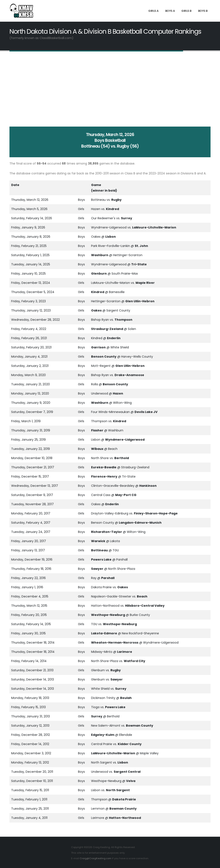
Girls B (186, 11)
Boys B (203, 11)
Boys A (170, 11)
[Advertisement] (110, 89)
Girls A (153, 11)
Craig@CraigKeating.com (96, 858)
